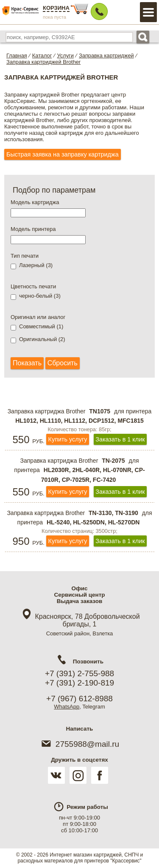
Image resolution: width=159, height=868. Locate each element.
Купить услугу (68, 439)
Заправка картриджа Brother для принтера (80, 416)
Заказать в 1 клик (120, 439)
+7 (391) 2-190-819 (79, 683)
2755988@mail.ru (79, 744)
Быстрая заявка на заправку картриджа (63, 154)
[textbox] (48, 213)
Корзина (56, 8)
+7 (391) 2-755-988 (79, 673)
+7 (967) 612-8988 (79, 699)
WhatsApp (67, 707)
